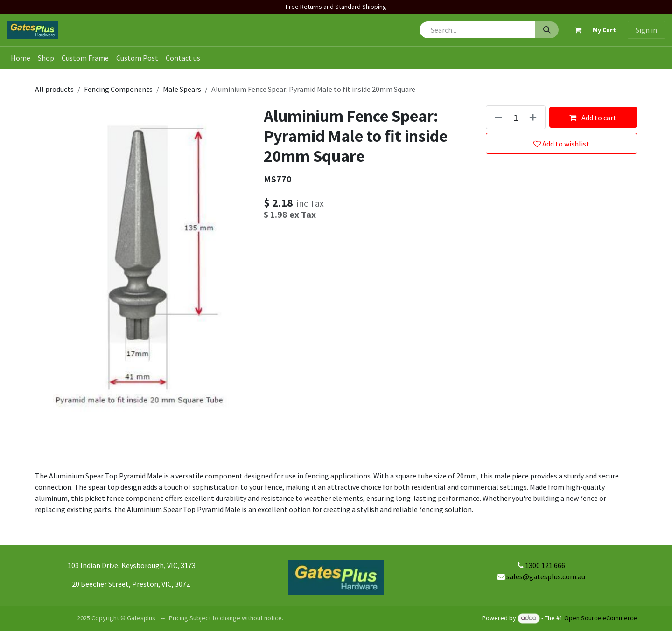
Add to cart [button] (593, 118)
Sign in (646, 30)
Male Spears (182, 89)
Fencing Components (118, 89)
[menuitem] (21, 58)
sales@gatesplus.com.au (546, 576)
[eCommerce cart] (591, 30)
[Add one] (535, 117)
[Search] (547, 30)
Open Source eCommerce (601, 618)
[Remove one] (497, 117)
